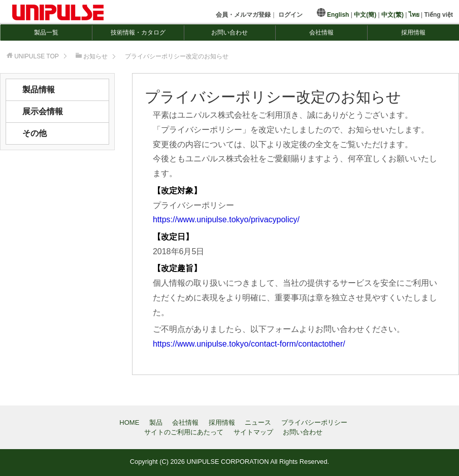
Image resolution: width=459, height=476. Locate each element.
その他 (35, 133)
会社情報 (321, 32)
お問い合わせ (229, 32)
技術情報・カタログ (138, 32)
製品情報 (39, 90)
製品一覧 (46, 32)
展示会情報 (43, 111)
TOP (37, 56)
